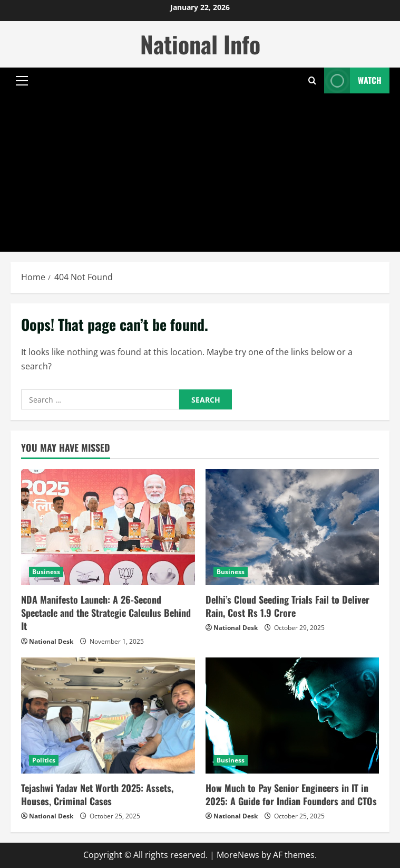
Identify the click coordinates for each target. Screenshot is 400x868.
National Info (200, 44)
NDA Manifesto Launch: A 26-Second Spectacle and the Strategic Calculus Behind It (106, 613)
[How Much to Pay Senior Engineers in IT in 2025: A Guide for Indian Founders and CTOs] (292, 716)
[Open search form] (312, 80)
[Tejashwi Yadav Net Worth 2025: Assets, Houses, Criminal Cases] (108, 716)
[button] (22, 81)
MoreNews (238, 855)
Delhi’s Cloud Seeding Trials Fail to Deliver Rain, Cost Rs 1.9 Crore (287, 606)
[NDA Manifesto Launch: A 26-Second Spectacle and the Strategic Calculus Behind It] (108, 527)
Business (46, 572)
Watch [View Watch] (353, 80)
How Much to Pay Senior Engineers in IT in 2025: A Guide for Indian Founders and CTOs (291, 794)
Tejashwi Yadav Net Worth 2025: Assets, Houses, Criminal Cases (97, 794)
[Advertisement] (200, 173)
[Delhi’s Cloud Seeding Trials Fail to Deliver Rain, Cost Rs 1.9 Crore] (292, 527)
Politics (44, 760)
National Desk (51, 641)
